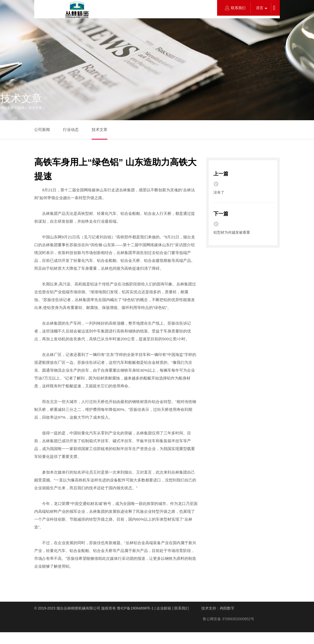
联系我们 (235, 8)
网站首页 (7, 108)
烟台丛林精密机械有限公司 (78, 608)
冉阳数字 (227, 608)
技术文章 (35, 108)
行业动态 (71, 130)
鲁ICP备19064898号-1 (135, 608)
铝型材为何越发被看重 (232, 232)
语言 (260, 8)
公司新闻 (42, 130)
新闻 (21, 108)
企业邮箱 (164, 608)
